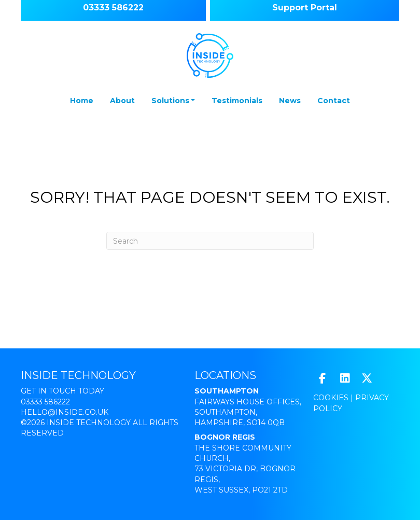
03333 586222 (45, 402)
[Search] (210, 241)
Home (82, 101)
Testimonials (237, 101)
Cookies (331, 398)
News (290, 101)
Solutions (170, 101)
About (122, 101)
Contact (334, 101)
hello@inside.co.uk (65, 412)
